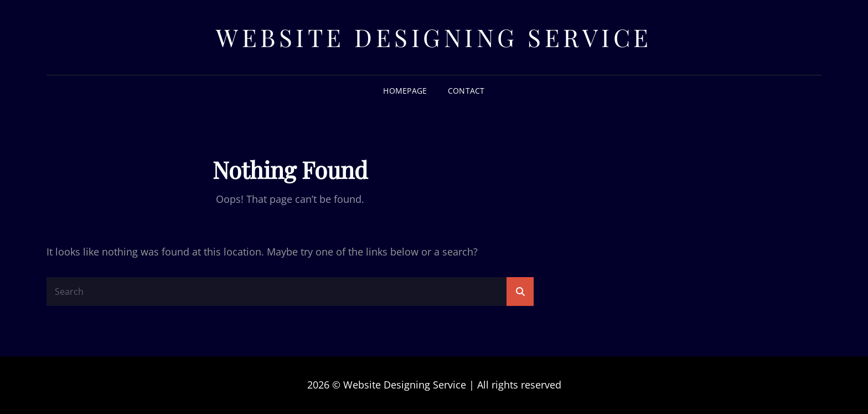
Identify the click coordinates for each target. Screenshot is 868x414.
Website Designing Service (434, 37)
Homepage (405, 91)
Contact (466, 91)
